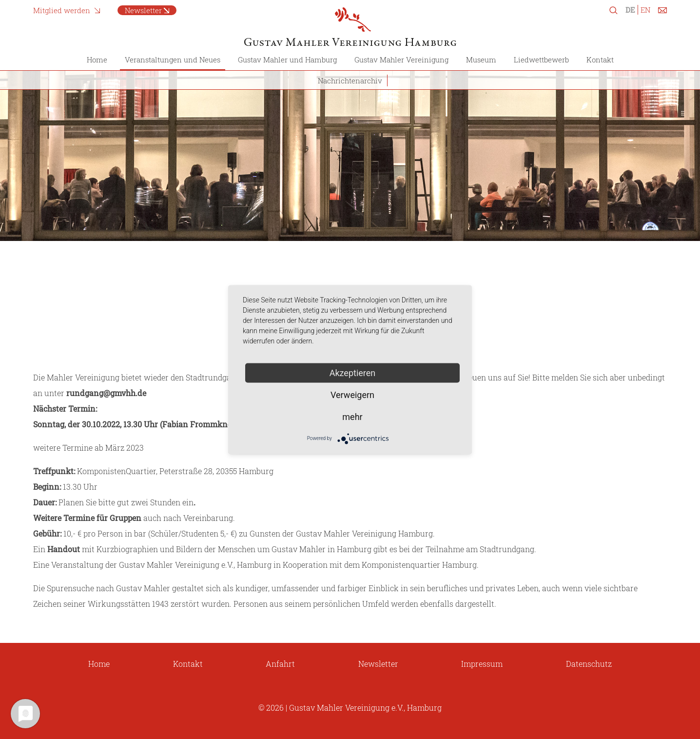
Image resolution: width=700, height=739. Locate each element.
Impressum (482, 664)
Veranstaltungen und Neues (173, 60)
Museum (481, 60)
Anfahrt (280, 664)
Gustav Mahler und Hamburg (287, 60)
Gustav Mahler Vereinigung (401, 60)
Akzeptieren (353, 372)
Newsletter (143, 10)
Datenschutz (589, 664)
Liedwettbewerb (541, 60)
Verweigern (352, 394)
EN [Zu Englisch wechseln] (645, 10)
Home (97, 60)
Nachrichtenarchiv (350, 80)
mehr (352, 416)
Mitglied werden (62, 10)
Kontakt (600, 60)
